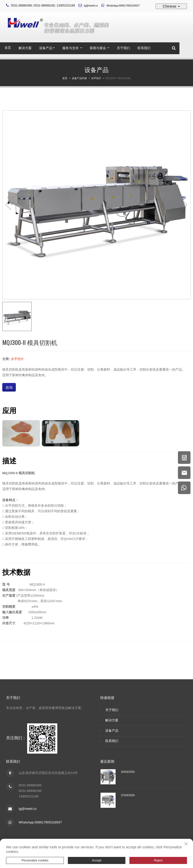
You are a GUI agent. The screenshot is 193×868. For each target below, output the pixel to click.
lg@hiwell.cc (91, 6)
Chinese (171, 6)
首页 (8, 48)
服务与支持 (72, 48)
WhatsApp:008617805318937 (123, 6)
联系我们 (144, 48)
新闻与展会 (100, 48)
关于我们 (123, 48)
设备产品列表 (79, 78)
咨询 (9, 387)
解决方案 (25, 48)
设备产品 (47, 48)
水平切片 (96, 78)
